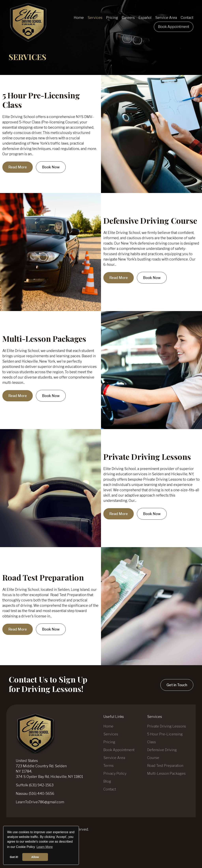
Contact (110, 789)
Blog (107, 781)
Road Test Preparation (43, 577)
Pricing (109, 742)
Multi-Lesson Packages (44, 338)
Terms (108, 766)
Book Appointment (119, 750)
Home (108, 726)
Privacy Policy (115, 773)
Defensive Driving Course (150, 220)
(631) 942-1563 (41, 785)
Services (111, 734)
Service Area (114, 758)
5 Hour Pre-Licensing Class (41, 100)
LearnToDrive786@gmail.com (40, 802)
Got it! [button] (14, 857)
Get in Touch (177, 685)
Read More (18, 167)
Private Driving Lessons (147, 457)
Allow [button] (35, 857)
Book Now (51, 167)
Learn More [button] (45, 847)
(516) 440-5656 (41, 794)
